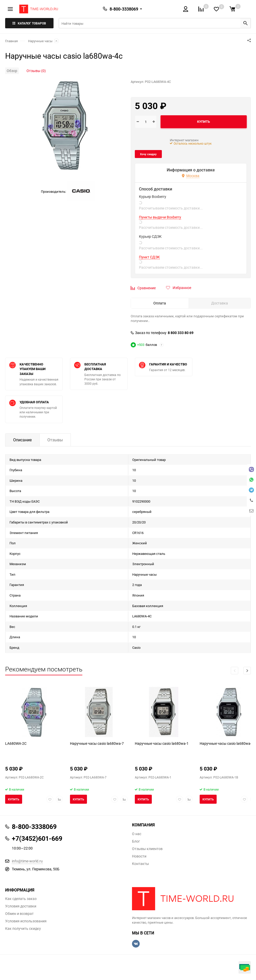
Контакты (140, 864)
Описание (22, 440)
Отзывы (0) (36, 71)
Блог (136, 841)
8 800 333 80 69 (181, 333)
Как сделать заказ (21, 899)
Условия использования (26, 921)
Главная (11, 41)
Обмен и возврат (19, 914)
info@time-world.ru (27, 861)
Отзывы (55, 440)
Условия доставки (21, 906)
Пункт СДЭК (149, 257)
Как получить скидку (23, 929)
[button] (247, 671)
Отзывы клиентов (147, 849)
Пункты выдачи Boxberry (160, 217)
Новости (139, 856)
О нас (137, 834)
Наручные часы (40, 41)
